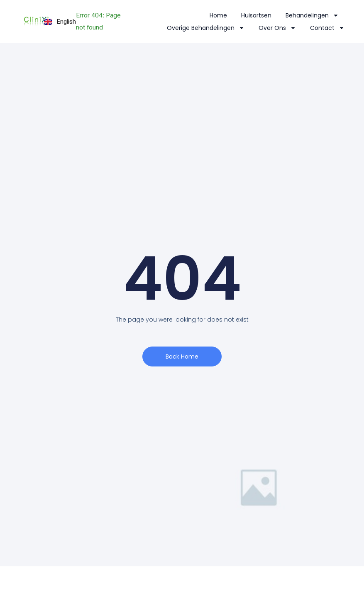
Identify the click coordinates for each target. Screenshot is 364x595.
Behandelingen (312, 15)
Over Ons (277, 28)
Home (218, 15)
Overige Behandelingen (206, 28)
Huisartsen (256, 15)
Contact (327, 28)
